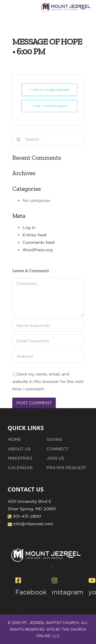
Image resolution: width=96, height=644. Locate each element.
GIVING (54, 439)
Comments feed (39, 242)
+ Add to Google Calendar (49, 90)
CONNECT (57, 449)
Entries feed (35, 235)
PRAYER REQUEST (66, 468)
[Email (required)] (48, 341)
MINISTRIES (20, 458)
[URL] (48, 356)
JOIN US (55, 458)
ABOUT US (19, 449)
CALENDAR (20, 468)
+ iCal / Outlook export (49, 106)
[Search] (19, 139)
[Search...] (48, 139)
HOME (14, 439)
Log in (29, 227)
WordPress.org (38, 250)
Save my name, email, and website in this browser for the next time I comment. (48, 381)
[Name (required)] (48, 325)
